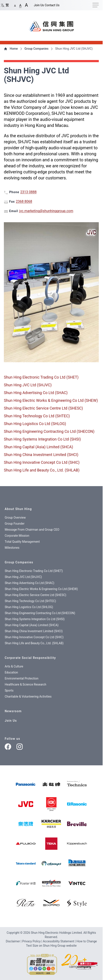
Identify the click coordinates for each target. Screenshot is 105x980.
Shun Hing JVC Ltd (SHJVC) (28, 385)
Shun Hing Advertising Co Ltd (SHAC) (36, 393)
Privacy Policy (32, 941)
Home (11, 49)
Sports (9, 690)
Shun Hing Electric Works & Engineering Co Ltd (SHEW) (51, 400)
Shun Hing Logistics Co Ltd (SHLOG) (35, 424)
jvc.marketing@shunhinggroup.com (46, 211)
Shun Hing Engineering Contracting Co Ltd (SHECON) (49, 431)
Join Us (39, 5)
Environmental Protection (22, 678)
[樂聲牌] (51, 784)
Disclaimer (13, 941)
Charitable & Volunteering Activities (28, 696)
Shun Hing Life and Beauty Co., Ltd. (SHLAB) (42, 470)
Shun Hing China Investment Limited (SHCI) (41, 455)
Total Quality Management (22, 542)
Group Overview (15, 518)
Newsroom (13, 711)
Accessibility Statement (59, 941)
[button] (15, 5)
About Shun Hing (18, 509)
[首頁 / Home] (51, 24)
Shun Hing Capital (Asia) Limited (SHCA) (38, 447)
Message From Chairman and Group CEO (32, 530)
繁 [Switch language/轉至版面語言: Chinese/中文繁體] (5, 5)
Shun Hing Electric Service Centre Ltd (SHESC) (43, 408)
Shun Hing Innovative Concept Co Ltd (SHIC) (42, 462)
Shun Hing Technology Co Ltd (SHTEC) (37, 416)
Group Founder (15, 524)
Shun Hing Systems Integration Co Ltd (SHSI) (42, 439)
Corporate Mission (17, 536)
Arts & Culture (14, 666)
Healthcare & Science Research (25, 684)
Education (11, 672)
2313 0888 (28, 192)
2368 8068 (24, 201)
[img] (26, 784)
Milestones (12, 548)
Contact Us (52, 5)
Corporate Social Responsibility (30, 658)
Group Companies (34, 49)
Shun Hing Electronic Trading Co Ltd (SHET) (41, 377)
